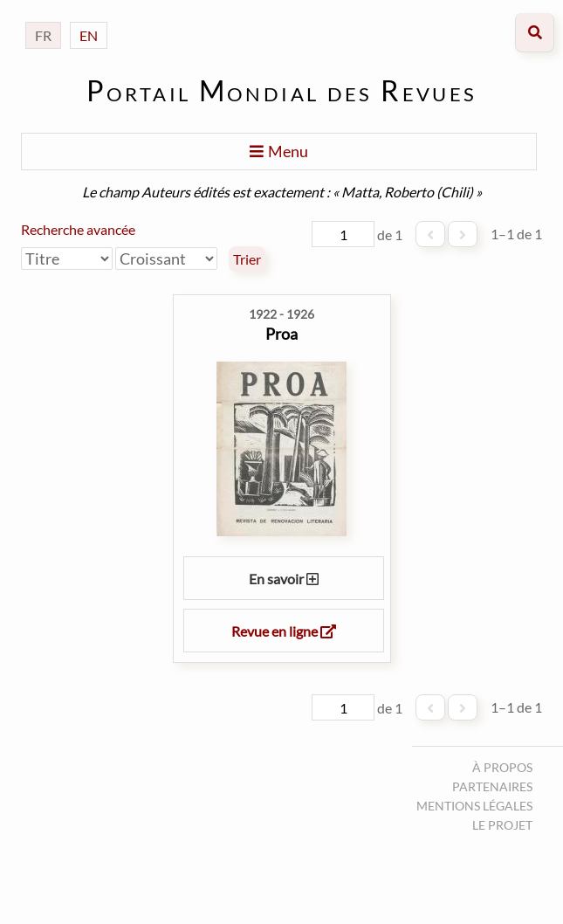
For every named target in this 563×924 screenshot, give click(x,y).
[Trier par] (67, 259)
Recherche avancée (78, 229)
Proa (281, 334)
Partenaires (492, 786)
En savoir (284, 579)
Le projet (502, 825)
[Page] (343, 234)
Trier (247, 259)
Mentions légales (474, 806)
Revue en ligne (284, 631)
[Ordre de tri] (166, 259)
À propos (502, 767)
